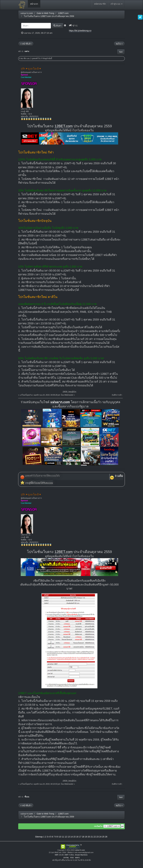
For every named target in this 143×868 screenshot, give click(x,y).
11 (63, 837)
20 (89, 837)
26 (106, 837)
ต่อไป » (119, 44)
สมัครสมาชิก (100, 4)
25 (103, 837)
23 (98, 837)
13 (69, 837)
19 (86, 837)
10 (60, 837)
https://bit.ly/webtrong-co (80, 31)
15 (74, 837)
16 (77, 837)
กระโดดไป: (98, 826)
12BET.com (64, 126)
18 (83, 837)
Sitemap (39, 837)
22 (95, 837)
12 (66, 837)
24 (100, 837)
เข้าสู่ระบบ (117, 4)
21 (92, 837)
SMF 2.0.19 (59, 855)
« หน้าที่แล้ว (26, 44)
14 (72, 837)
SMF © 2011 (69, 855)
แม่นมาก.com (60, 402)
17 (80, 837)
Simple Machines (81, 855)
